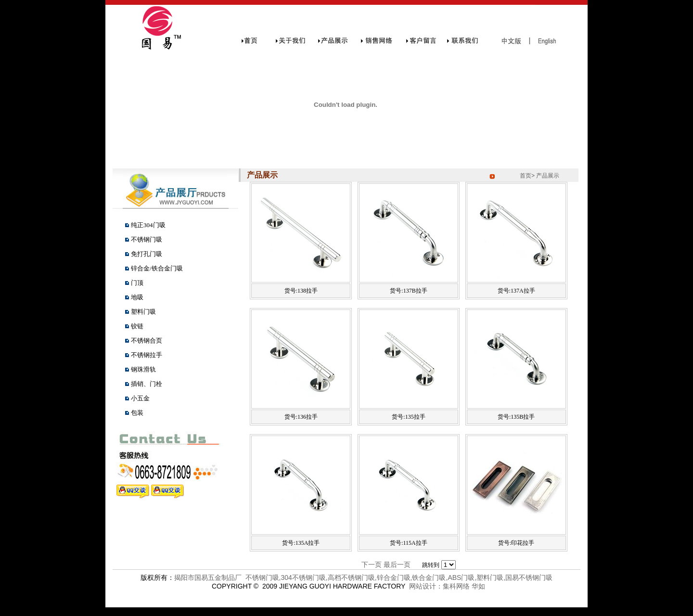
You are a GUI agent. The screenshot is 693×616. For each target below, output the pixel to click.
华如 (478, 586)
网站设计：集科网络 (437, 586)
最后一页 (397, 565)
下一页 (372, 565)
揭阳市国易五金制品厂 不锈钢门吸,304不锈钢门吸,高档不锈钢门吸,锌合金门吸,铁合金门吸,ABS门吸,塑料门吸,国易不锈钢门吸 (363, 577)
